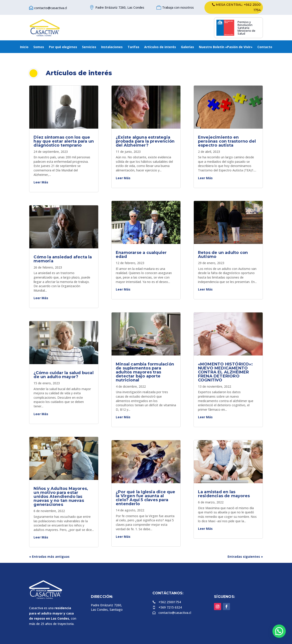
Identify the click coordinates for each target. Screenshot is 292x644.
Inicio (24, 47)
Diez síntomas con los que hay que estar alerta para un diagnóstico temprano (64, 141)
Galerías (187, 47)
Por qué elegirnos (63, 47)
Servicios (89, 47)
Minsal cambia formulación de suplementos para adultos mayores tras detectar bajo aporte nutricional (145, 372)
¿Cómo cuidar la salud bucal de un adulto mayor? (63, 375)
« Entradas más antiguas (49, 557)
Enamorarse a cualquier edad (141, 255)
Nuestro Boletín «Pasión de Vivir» (226, 47)
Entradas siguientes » (245, 557)
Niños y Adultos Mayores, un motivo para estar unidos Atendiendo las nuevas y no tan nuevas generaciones (61, 497)
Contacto (265, 47)
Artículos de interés (160, 47)
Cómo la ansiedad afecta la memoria (63, 259)
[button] (279, 631)
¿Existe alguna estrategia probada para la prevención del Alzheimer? (145, 141)
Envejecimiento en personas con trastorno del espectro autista (227, 141)
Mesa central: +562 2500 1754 (238, 7)
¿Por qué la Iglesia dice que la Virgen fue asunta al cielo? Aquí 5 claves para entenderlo (146, 498)
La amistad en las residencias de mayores (224, 494)
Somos (39, 47)
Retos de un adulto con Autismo (223, 255)
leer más (41, 182)
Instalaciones (112, 47)
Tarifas (133, 47)
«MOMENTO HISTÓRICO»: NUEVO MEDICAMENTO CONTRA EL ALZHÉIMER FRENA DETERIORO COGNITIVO (225, 372)
